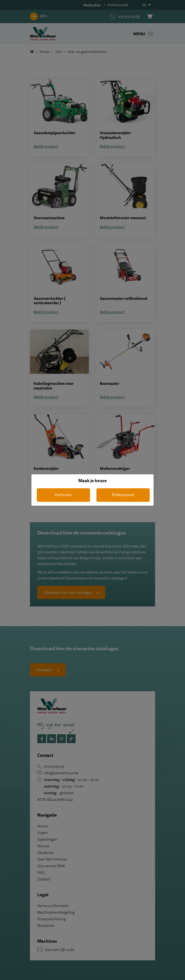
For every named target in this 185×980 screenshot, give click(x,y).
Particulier (63, 495)
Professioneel (123, 495)
